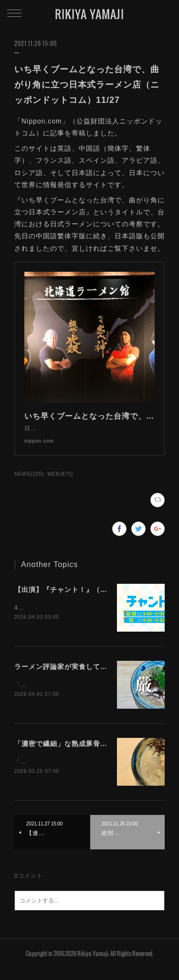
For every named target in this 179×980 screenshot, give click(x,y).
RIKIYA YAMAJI (89, 14)
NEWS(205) (29, 484)
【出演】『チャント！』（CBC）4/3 (74, 599)
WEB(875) (60, 484)
